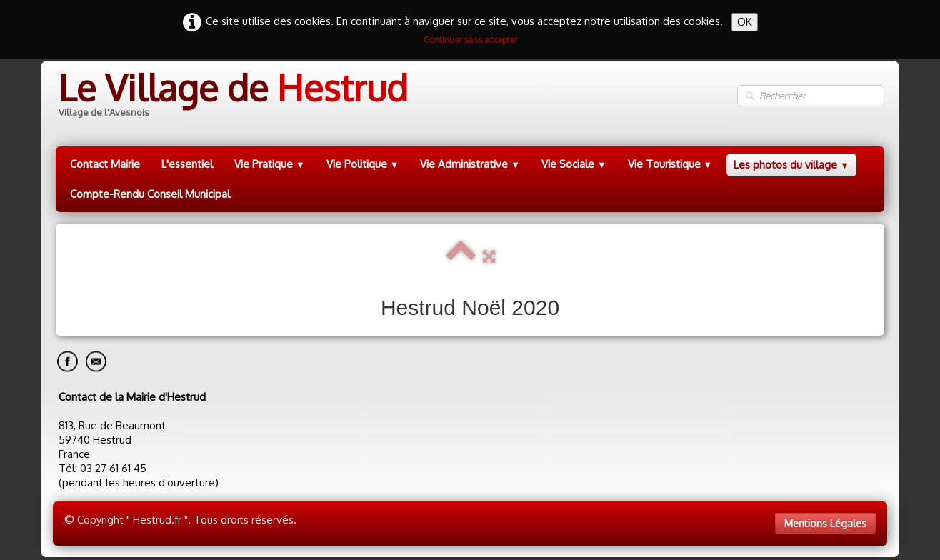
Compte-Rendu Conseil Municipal (150, 194)
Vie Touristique (670, 164)
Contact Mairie (105, 164)
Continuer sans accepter (470, 40)
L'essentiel (187, 164)
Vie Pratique (270, 164)
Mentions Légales (825, 523)
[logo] (232, 96)
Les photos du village (791, 165)
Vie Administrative (470, 164)
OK (745, 22)
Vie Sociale (574, 164)
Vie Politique (363, 164)
